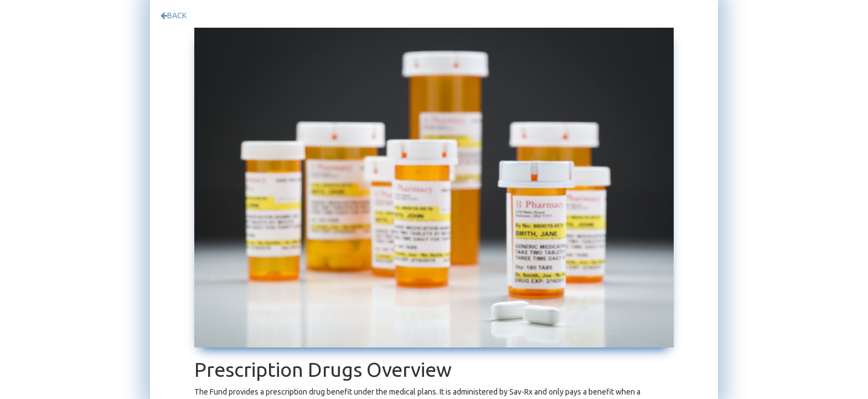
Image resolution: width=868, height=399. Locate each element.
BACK (174, 16)
